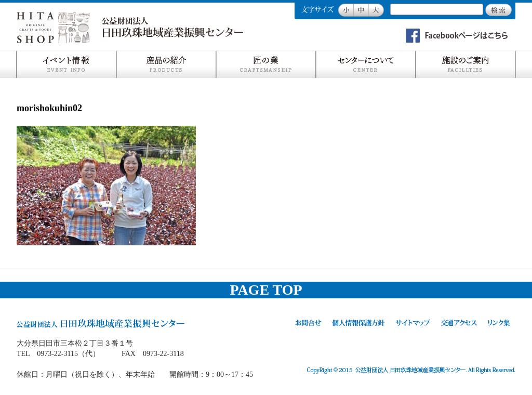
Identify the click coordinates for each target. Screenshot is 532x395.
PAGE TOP (266, 290)
